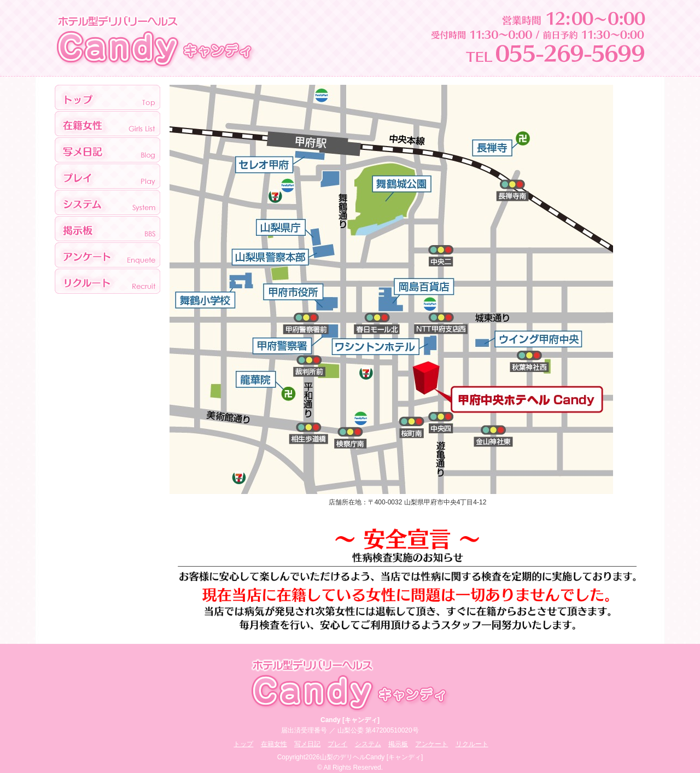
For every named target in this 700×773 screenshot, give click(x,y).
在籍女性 (274, 744)
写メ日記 (107, 150)
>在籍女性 (107, 124)
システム (107, 203)
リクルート (107, 281)
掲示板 (107, 229)
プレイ (107, 177)
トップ (107, 98)
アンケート (107, 255)
